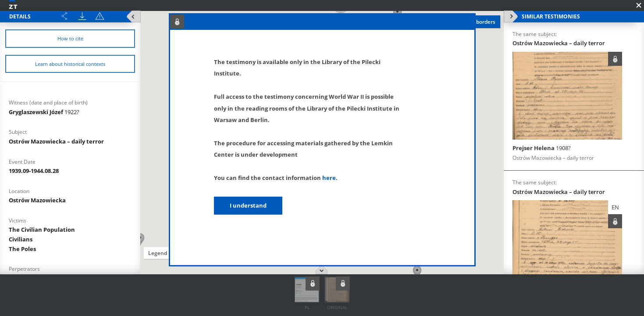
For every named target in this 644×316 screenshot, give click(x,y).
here (329, 178)
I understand (248, 205)
